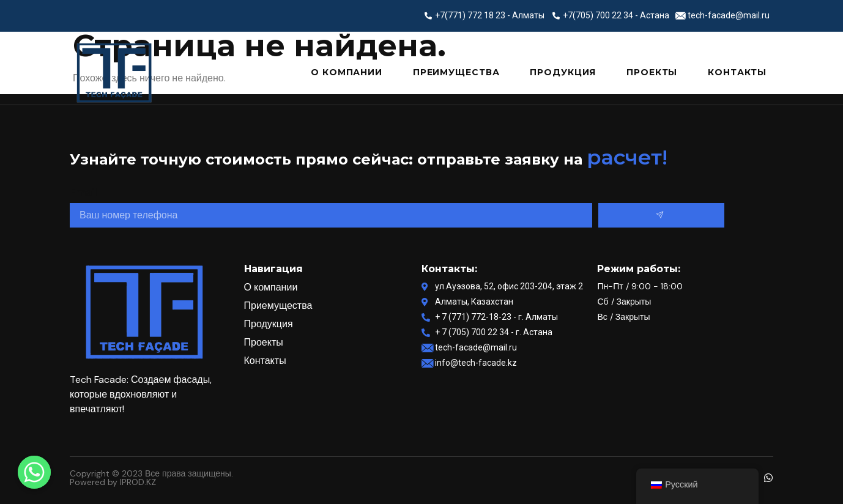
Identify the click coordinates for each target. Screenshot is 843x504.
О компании (346, 72)
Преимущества (456, 72)
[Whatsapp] (34, 472)
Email (83, 191)
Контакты (737, 72)
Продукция (563, 72)
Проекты (652, 72)
